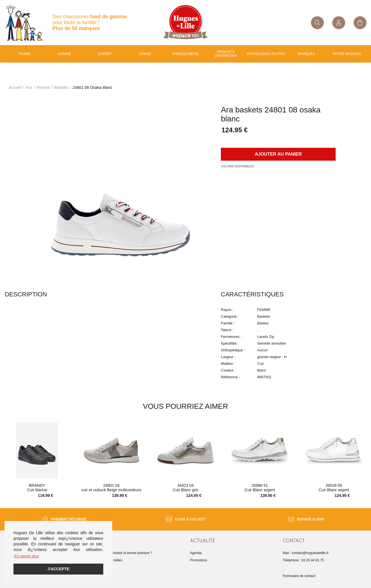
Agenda (196, 553)
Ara (29, 87)
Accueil (15, 87)
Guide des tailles (110, 560)
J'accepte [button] (58, 569)
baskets (61, 87)
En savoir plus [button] (27, 556)
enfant (105, 54)
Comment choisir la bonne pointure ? (125, 553)
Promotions (199, 560)
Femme (24, 54)
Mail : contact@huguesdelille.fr (306, 553)
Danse (145, 54)
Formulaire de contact (299, 576)
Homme (65, 54)
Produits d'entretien (226, 54)
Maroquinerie (186, 54)
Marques (306, 54)
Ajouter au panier (278, 154)
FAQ (101, 568)
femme (43, 87)
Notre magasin (347, 54)
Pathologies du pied (266, 54)
